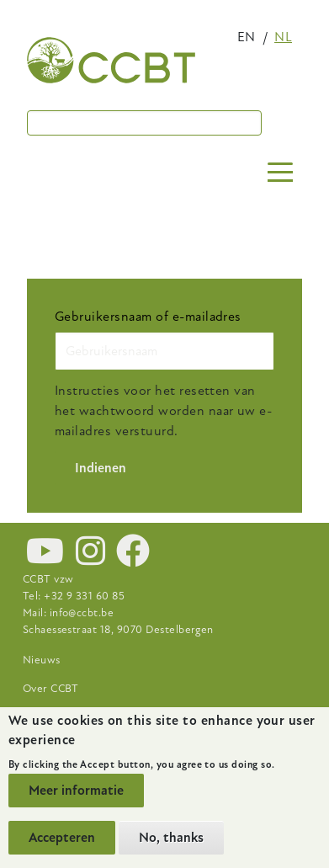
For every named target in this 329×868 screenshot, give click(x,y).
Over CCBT (51, 689)
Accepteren (62, 838)
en (247, 37)
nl (283, 37)
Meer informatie (76, 791)
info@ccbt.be (82, 613)
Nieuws (42, 660)
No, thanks (171, 838)
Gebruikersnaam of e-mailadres (148, 317)
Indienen (101, 468)
